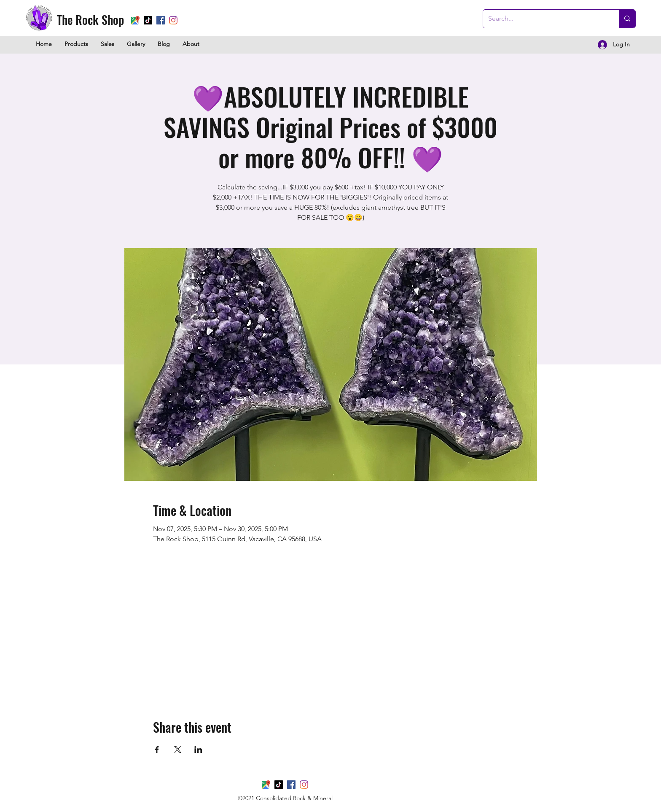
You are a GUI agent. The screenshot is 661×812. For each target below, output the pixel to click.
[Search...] (545, 19)
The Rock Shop (90, 20)
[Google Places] (135, 20)
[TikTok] (148, 20)
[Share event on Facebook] (157, 750)
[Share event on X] (178, 750)
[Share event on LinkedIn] (198, 750)
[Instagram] (173, 20)
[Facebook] (161, 20)
